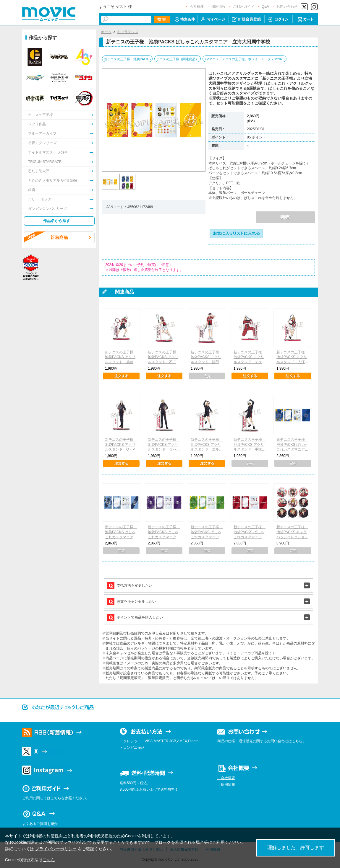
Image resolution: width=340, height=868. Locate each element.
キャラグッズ (128, 32)
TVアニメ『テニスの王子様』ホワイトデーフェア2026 (245, 59)
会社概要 (197, 6)
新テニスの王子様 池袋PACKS (127, 59)
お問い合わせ (287, 6)
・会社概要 (226, 778)
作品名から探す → (59, 221)
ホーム (106, 32)
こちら (49, 860)
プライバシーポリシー (56, 849)
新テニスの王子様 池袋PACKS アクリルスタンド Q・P (121, 445)
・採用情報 (226, 784)
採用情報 (218, 6)
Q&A (265, 6)
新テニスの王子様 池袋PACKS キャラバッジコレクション (292, 532)
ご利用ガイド (244, 6)
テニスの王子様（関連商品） (178, 59)
